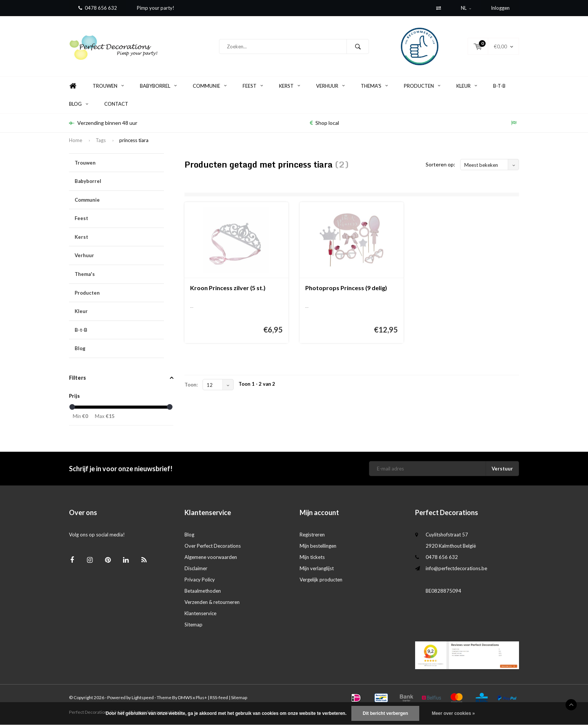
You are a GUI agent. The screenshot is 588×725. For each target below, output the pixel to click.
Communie (210, 86)
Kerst (289, 86)
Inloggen (500, 8)
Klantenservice (200, 613)
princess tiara (134, 140)
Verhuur (330, 86)
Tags (101, 140)
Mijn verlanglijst (317, 568)
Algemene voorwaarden (211, 557)
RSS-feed (219, 697)
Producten (422, 86)
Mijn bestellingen (318, 546)
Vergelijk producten (321, 580)
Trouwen (108, 86)
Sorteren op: (440, 164)
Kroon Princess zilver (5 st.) (228, 288)
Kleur (467, 86)
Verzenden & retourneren (212, 602)
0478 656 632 (98, 8)
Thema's (374, 86)
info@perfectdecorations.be (456, 568)
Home (73, 86)
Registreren (312, 535)
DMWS (185, 697)
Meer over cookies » (453, 713)
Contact (116, 104)
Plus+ (201, 697)
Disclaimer (196, 568)
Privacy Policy (200, 580)
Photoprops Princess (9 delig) (346, 288)
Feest (253, 86)
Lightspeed (143, 697)
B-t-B (499, 86)
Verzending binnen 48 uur (103, 123)
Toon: (191, 385)
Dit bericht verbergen (385, 713)
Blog (79, 104)
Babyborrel (158, 86)
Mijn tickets (312, 557)
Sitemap (193, 625)
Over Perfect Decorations (213, 546)
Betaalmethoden (203, 591)
